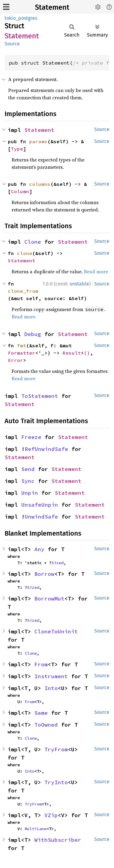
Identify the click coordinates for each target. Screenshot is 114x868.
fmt (22, 345)
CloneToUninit (56, 631)
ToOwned (46, 725)
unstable (79, 284)
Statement (52, 7)
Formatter (22, 353)
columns (40, 184)
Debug (33, 334)
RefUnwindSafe (46, 449)
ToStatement (40, 396)
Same (41, 713)
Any (39, 549)
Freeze (31, 437)
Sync (28, 481)
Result (72, 353)
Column (20, 191)
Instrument (51, 676)
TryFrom (56, 749)
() (87, 353)
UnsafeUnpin (40, 505)
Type (17, 149)
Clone (33, 242)
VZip (51, 815)
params (38, 141)
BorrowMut (49, 599)
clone (25, 253)
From (41, 664)
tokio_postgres (21, 18)
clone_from (23, 291)
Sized (57, 563)
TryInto (56, 782)
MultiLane (36, 829)
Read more (96, 271)
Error (16, 360)
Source (12, 44)
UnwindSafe (41, 517)
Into (51, 688)
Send (28, 469)
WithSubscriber (58, 840)
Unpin (30, 493)
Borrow (44, 574)
